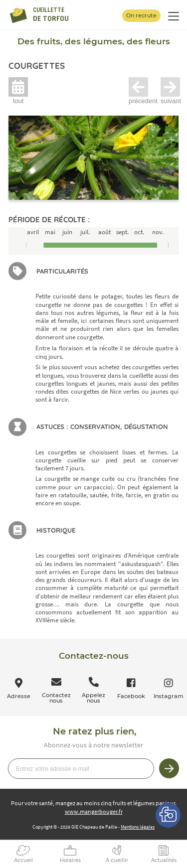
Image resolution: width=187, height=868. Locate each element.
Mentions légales (138, 827)
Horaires (70, 860)
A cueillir (117, 860)
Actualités (164, 860)
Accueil (23, 860)
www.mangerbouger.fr (94, 811)
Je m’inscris (169, 768)
